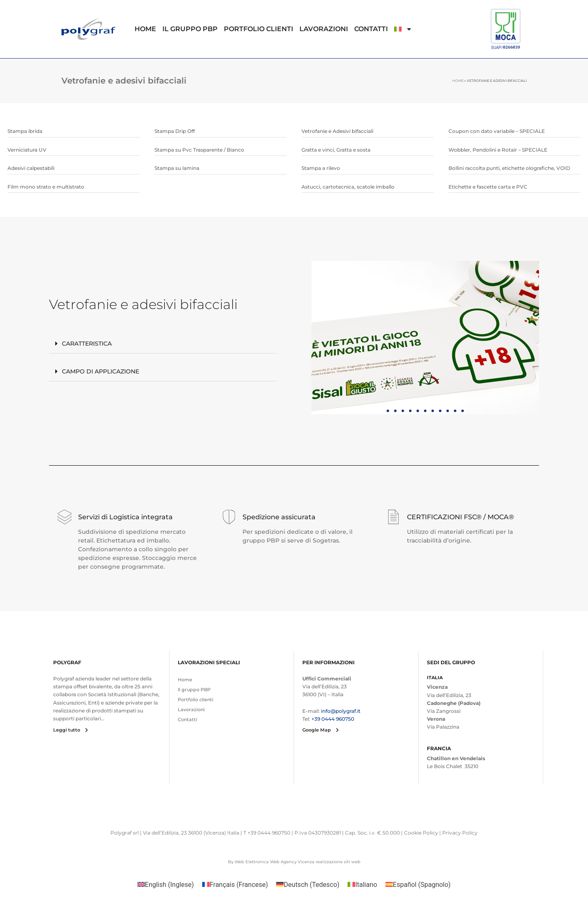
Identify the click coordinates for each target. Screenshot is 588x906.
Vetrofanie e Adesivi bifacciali (337, 131)
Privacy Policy (460, 833)
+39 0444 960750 (333, 719)
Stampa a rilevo (321, 168)
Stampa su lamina (177, 168)
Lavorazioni (324, 29)
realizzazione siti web (338, 862)
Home (145, 29)
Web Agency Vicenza (292, 862)
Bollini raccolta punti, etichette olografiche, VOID (509, 168)
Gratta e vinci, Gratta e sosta (336, 150)
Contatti (371, 29)
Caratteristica (87, 344)
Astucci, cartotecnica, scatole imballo (348, 187)
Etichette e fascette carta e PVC (488, 187)
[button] (163, 344)
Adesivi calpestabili (31, 168)
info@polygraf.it (341, 711)
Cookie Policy (421, 833)
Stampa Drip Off (175, 131)
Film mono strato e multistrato (46, 187)
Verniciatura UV (27, 150)
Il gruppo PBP (190, 29)
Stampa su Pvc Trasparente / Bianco (199, 150)
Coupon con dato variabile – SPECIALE (497, 131)
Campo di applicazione (100, 371)
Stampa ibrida (25, 131)
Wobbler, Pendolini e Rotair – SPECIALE (498, 150)
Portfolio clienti (258, 29)
